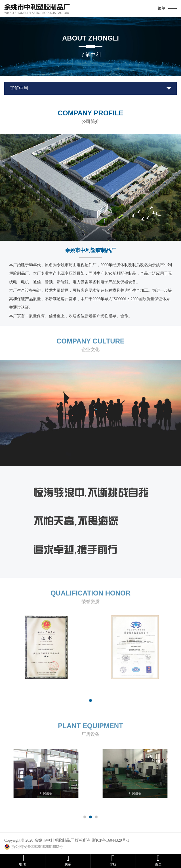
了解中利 (19, 88)
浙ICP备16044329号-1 (111, 840)
